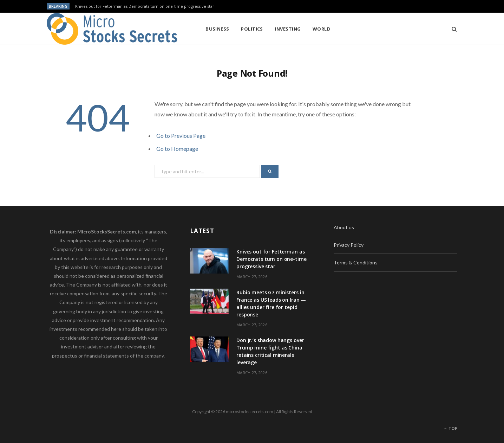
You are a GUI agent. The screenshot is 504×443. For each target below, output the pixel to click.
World (322, 29)
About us (344, 227)
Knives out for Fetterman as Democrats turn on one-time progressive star (145, 6)
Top (451, 428)
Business (217, 29)
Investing (288, 29)
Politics (252, 29)
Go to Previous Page (181, 136)
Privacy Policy (349, 245)
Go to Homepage (177, 149)
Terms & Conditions (356, 262)
